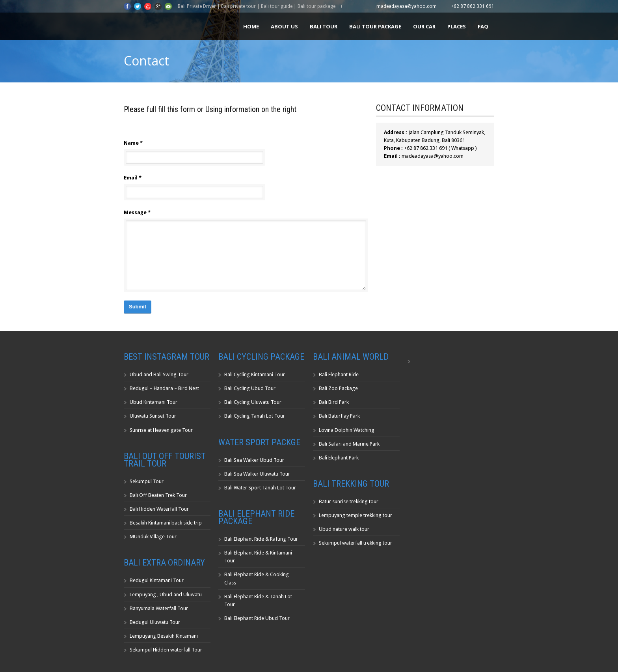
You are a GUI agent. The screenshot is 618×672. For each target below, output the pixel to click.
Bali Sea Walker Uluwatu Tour (257, 474)
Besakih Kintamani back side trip (166, 523)
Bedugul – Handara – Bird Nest (164, 388)
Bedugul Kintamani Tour (157, 580)
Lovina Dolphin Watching (347, 430)
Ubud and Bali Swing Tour (159, 374)
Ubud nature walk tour (344, 529)
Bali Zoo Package (338, 388)
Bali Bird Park (334, 402)
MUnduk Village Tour (153, 537)
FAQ (483, 26)
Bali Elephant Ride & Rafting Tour (261, 539)
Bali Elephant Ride (339, 374)
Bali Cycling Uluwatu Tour (253, 402)
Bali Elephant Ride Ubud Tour (257, 618)
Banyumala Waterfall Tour (159, 608)
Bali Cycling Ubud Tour (250, 388)
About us (284, 26)
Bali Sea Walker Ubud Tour (254, 460)
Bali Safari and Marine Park (349, 444)
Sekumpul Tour (147, 481)
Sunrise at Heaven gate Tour (161, 430)
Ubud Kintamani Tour (154, 402)
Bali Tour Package (375, 26)
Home (251, 26)
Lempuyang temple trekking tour (356, 515)
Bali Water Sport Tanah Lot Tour (260, 488)
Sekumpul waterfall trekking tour (356, 543)
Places (457, 26)
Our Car (424, 26)
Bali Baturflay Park (339, 416)
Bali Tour (324, 26)
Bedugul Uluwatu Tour (155, 622)
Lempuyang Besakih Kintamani (164, 636)
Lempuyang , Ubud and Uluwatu (166, 595)
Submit (138, 307)
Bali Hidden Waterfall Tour (159, 509)
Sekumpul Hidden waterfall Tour (166, 650)
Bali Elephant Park (339, 458)
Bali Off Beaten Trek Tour (158, 495)
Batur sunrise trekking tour (349, 501)
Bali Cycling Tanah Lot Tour (255, 416)
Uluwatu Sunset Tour (153, 416)
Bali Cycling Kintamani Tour (255, 374)
